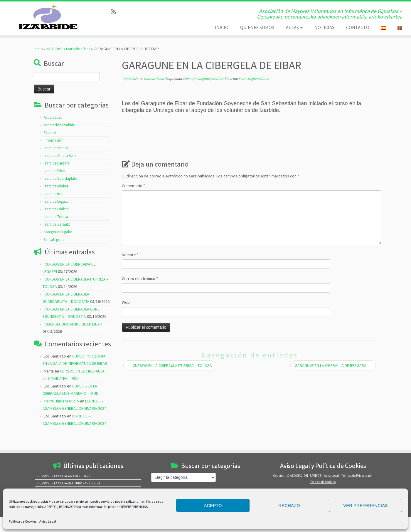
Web (126, 315)
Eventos (50, 146)
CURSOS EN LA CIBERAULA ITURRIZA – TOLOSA (170, 379)
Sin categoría (54, 253)
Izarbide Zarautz (57, 238)
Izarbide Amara (56, 161)
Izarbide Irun (54, 207)
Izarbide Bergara (57, 176)
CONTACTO (358, 27)
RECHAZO (289, 505)
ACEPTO (213, 505)
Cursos (188, 92)
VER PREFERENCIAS (365, 505)
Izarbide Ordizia (56, 222)
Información (54, 153)
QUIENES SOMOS (257, 27)
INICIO (222, 27)
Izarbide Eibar (78, 62)
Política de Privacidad (356, 476)
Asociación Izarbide (59, 138)
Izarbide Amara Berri (60, 169)
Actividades (53, 131)
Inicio (38, 62)
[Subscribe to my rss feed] (116, 12)
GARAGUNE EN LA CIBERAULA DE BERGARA (333, 379)
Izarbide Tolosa (56, 230)
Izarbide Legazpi (57, 215)
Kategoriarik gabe (58, 245)
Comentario (133, 199)
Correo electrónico (140, 292)
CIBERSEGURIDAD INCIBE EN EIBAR (73, 337)
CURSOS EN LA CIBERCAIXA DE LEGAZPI (64, 476)
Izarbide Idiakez (56, 199)
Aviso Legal (48, 521)
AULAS (294, 27)
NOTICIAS (324, 27)
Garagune (203, 92)
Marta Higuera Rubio (61, 414)
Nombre (130, 268)
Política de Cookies (23, 521)
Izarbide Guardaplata (60, 192)
